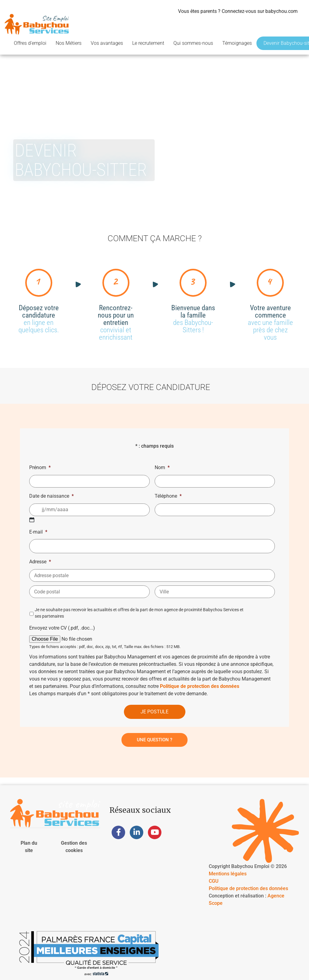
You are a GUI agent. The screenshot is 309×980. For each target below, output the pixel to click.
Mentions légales (228, 874)
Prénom (40, 467)
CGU (214, 881)
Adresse (40, 562)
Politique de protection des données (200, 686)
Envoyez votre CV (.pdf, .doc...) (62, 628)
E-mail (38, 532)
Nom (162, 467)
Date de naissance (51, 496)
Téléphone (168, 496)
